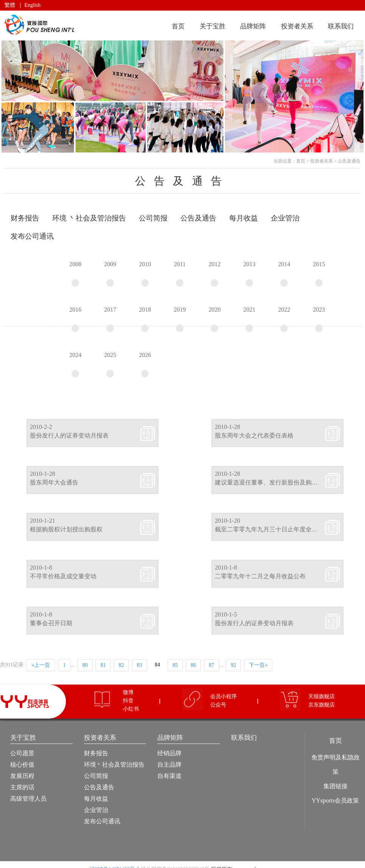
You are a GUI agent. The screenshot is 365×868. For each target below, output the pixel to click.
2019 (180, 319)
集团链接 (335, 786)
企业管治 (96, 810)
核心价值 (22, 765)
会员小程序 (224, 696)
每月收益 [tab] (244, 218)
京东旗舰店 (322, 705)
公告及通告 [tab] (198, 218)
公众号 (218, 705)
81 (103, 665)
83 (140, 665)
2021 (249, 319)
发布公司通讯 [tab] (32, 236)
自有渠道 (169, 776)
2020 (214, 319)
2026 (145, 365)
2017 (110, 319)
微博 (128, 692)
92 (233, 665)
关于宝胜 (213, 26)
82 (121, 665)
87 (211, 665)
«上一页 (41, 665)
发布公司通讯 (102, 821)
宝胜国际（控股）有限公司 (41, 25)
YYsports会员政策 (335, 800)
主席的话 (22, 787)
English (33, 5)
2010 (145, 274)
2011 (179, 274)
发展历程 (22, 776)
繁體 (10, 5)
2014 (284, 274)
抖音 (128, 701)
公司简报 (96, 776)
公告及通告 (349, 161)
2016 (75, 319)
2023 (319, 319)
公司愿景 (22, 753)
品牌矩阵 (253, 26)
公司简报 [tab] (153, 218)
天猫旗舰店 (322, 696)
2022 (284, 319)
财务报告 (96, 753)
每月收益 (96, 799)
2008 (75, 274)
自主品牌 (169, 765)
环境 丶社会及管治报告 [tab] (89, 218)
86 (193, 665)
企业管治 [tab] (285, 218)
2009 (110, 274)
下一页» (258, 665)
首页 (178, 26)
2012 (214, 274)
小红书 (131, 709)
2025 (110, 365)
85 (175, 665)
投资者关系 (297, 26)
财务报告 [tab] (25, 218)
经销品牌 (169, 753)
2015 (319, 274)
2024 (75, 365)
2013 (249, 274)
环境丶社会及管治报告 (114, 765)
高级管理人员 (28, 799)
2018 (145, 319)
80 (85, 665)
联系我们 (341, 26)
